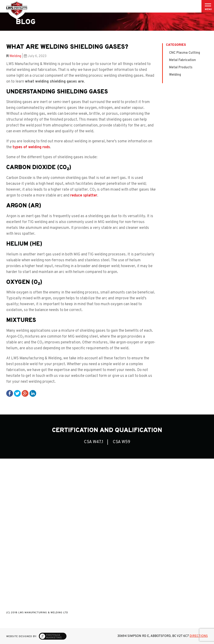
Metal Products (181, 68)
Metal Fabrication (182, 60)
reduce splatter (84, 196)
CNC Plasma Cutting (185, 53)
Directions (199, 636)
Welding (15, 56)
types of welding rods (31, 147)
